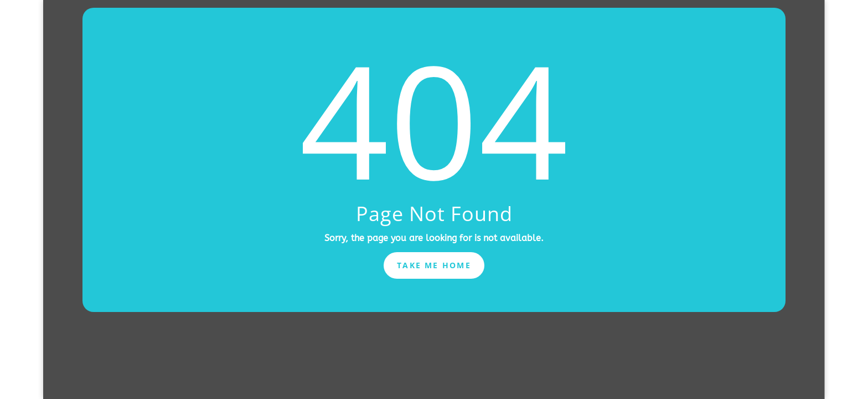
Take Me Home (434, 265)
